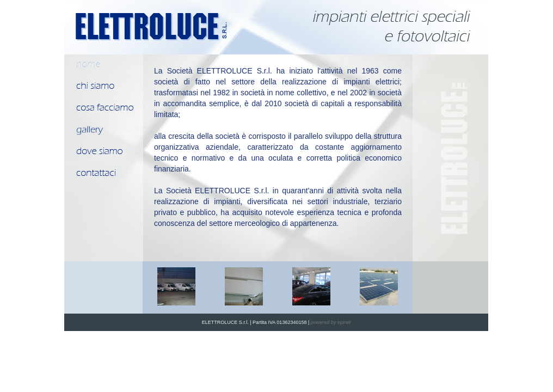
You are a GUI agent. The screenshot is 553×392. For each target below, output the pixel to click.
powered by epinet (331, 322)
